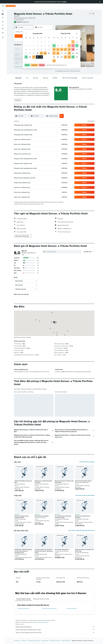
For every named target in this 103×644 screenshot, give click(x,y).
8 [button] (34, 46)
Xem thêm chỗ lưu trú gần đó (87, 462)
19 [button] (49, 49)
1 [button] (34, 42)
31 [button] (41, 57)
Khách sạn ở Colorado (55, 641)
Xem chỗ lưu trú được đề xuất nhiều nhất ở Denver (81, 530)
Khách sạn (24, 641)
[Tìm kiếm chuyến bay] (3, 11)
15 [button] (34, 49)
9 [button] (38, 46)
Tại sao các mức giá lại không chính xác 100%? (55, 633)
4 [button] (45, 42)
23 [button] (37, 53)
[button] (100, 2)
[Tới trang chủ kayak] (11, 6)
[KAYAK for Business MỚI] (3, 28)
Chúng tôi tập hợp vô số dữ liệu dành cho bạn (55, 630)
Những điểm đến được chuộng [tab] (41, 599)
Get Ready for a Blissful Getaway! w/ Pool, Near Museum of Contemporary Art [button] (23, 551)
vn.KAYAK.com (17, 641)
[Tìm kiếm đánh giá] (63, 252)
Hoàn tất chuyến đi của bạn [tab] (24, 599)
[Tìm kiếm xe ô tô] (3, 17)
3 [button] (41, 42)
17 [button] (41, 49)
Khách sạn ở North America (34, 641)
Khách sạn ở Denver (72, 609)
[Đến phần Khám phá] (3, 22)
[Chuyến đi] (3, 33)
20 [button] (26, 53)
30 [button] (37, 57)
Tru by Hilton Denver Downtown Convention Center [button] (63, 517)
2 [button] (38, 42)
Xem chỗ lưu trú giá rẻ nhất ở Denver (85, 495)
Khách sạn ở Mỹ (45, 641)
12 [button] (49, 46)
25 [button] (45, 53)
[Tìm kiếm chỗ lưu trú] (3, 14)
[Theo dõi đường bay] (3, 25)
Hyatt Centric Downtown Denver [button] (83, 481)
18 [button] (45, 49)
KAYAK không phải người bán (55, 627)
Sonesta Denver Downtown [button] (42, 516)
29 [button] (34, 57)
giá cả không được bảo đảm (43, 622)
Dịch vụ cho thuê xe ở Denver (49, 609)
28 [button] (30, 57)
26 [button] (49, 53)
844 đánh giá (25, 22)
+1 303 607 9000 (19, 20)
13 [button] (26, 49)
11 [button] (45, 46)
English (65, 2)
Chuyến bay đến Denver (23, 609)
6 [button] (26, 46)
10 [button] (41, 46)
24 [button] (41, 53)
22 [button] (34, 53)
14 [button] (30, 49)
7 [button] (30, 46)
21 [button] (30, 53)
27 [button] (26, 57)
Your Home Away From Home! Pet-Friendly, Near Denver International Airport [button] (44, 551)
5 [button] (49, 42)
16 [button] (38, 49)
